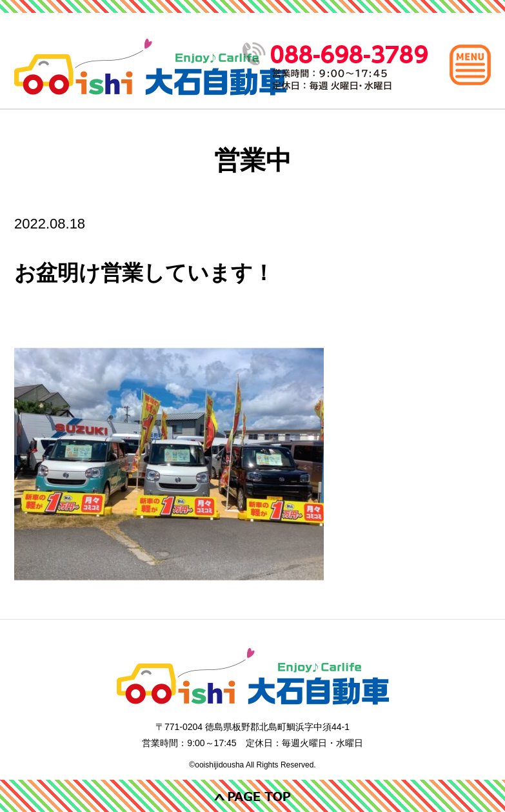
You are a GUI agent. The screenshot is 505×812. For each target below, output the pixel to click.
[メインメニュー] (470, 65)
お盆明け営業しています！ (144, 273)
